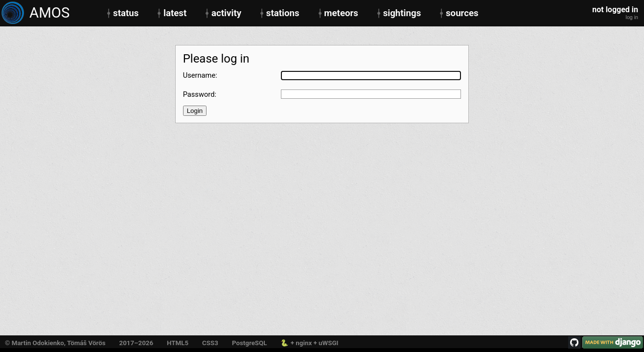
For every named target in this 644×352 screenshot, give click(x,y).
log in (632, 17)
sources (462, 13)
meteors (341, 13)
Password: (200, 95)
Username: (200, 76)
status (126, 13)
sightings (402, 13)
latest (175, 13)
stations (283, 13)
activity (226, 13)
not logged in (615, 10)
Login (195, 111)
